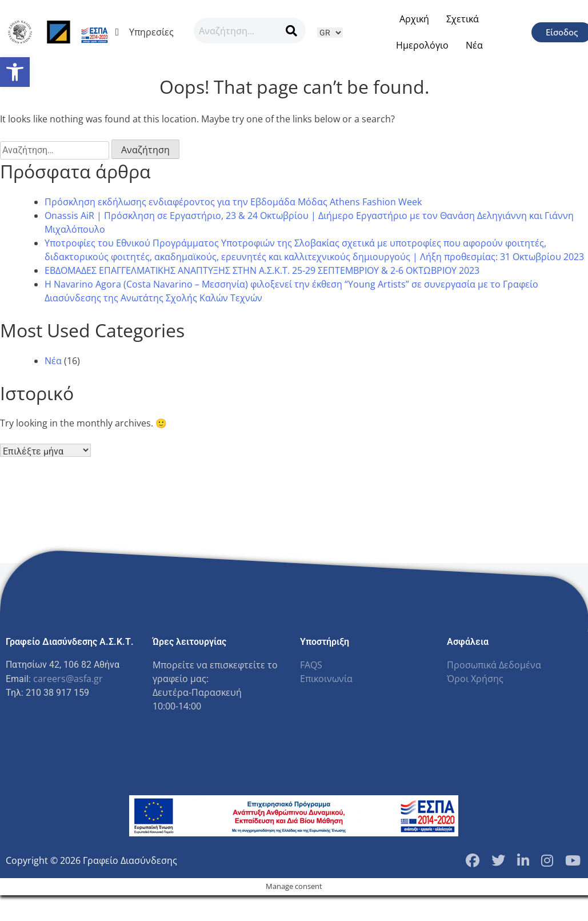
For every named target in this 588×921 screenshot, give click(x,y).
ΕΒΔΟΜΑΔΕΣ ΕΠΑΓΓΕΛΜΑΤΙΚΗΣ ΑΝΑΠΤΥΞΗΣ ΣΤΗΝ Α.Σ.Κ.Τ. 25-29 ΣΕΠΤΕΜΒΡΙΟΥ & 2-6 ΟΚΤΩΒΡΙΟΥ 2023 (262, 270)
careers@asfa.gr (68, 679)
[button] (15, 72)
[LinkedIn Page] (523, 860)
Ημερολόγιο (422, 45)
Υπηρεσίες (149, 32)
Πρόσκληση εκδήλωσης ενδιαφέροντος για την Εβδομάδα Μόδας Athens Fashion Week (233, 202)
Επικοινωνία (326, 679)
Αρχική (414, 19)
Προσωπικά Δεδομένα (494, 665)
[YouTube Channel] (573, 860)
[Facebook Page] (473, 860)
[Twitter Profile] (498, 860)
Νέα (474, 45)
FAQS (311, 665)
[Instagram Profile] (547, 860)
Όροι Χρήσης (475, 679)
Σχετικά (463, 19)
